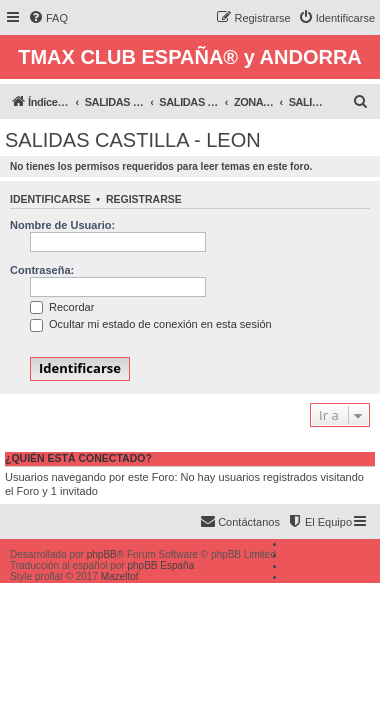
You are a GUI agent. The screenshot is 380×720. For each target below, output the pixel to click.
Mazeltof (120, 576)
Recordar (62, 307)
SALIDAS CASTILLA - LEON (133, 140)
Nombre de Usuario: (62, 225)
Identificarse (50, 199)
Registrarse (144, 199)
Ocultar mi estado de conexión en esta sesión (151, 324)
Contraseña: (42, 270)
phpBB (102, 554)
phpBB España (160, 565)
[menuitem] (48, 18)
